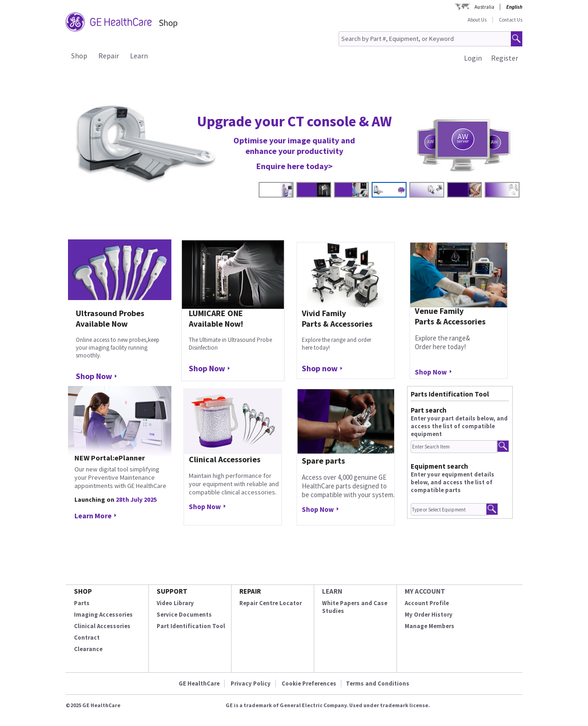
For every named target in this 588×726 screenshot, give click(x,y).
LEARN (332, 591)
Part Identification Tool (191, 626)
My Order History (429, 615)
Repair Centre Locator (271, 603)
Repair (109, 56)
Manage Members (430, 626)
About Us (477, 20)
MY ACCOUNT (425, 591)
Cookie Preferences (309, 683)
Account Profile (427, 603)
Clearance (88, 649)
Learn (139, 56)
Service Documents (184, 615)
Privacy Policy (251, 683)
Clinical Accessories (102, 626)
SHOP (83, 591)
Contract (87, 638)
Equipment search (439, 466)
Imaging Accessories (103, 615)
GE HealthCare (199, 683)
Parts (82, 603)
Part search (429, 410)
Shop (79, 56)
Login (473, 58)
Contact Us (511, 20)
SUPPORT (172, 591)
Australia (484, 7)
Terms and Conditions (378, 683)
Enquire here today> (294, 166)
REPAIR (250, 591)
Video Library (175, 603)
